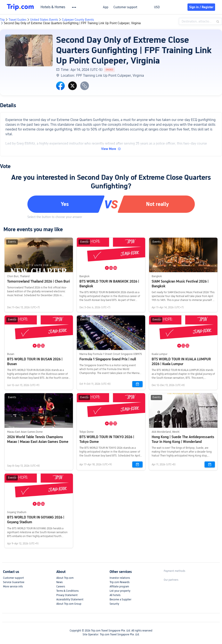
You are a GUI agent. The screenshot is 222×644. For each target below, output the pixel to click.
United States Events (44, 20)
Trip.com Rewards (120, 582)
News (59, 582)
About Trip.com (65, 578)
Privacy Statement (67, 595)
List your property (120, 591)
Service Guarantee (14, 582)
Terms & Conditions (67, 591)
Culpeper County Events (78, 20)
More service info (13, 587)
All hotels (115, 595)
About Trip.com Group (69, 604)
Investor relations (120, 578)
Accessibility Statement (70, 599)
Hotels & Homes (53, 7)
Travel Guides (17, 20)
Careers (61, 587)
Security (114, 604)
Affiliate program (119, 587)
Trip (2, 20)
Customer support (125, 7)
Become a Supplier (120, 599)
